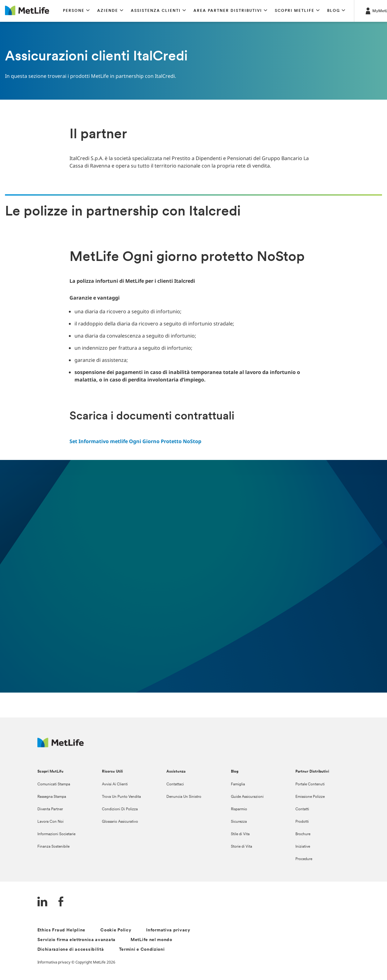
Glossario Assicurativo (120, 822)
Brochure (303, 834)
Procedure (304, 859)
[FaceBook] (61, 902)
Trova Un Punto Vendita (121, 797)
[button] (76, 11)
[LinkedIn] (42, 902)
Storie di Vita (241, 847)
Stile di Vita (240, 834)
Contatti (302, 809)
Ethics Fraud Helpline (62, 930)
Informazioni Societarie (56, 834)
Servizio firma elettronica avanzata (77, 940)
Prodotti (302, 822)
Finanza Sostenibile (53, 847)
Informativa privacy (168, 930)
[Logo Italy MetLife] (61, 746)
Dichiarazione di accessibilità (71, 950)
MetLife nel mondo (151, 940)
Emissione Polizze (310, 797)
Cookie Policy (116, 930)
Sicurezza (239, 822)
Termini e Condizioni (142, 950)
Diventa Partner (50, 809)
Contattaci (175, 784)
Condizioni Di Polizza (120, 809)
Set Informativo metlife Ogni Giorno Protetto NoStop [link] (135, 441)
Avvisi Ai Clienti (115, 784)
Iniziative (303, 847)
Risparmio (239, 809)
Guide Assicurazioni (247, 797)
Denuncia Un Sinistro (184, 797)
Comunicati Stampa (54, 784)
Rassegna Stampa (52, 797)
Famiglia (238, 784)
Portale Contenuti (310, 784)
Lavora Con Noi (50, 822)
